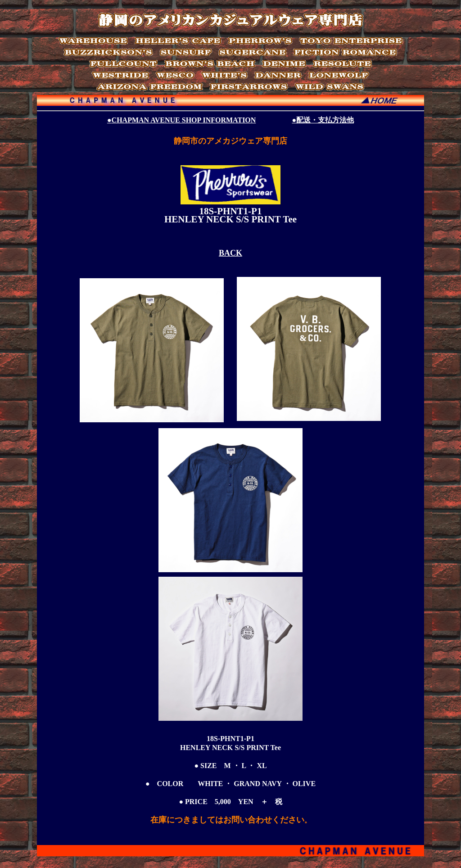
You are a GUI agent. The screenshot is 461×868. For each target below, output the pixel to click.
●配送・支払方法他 (323, 120)
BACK (230, 253)
